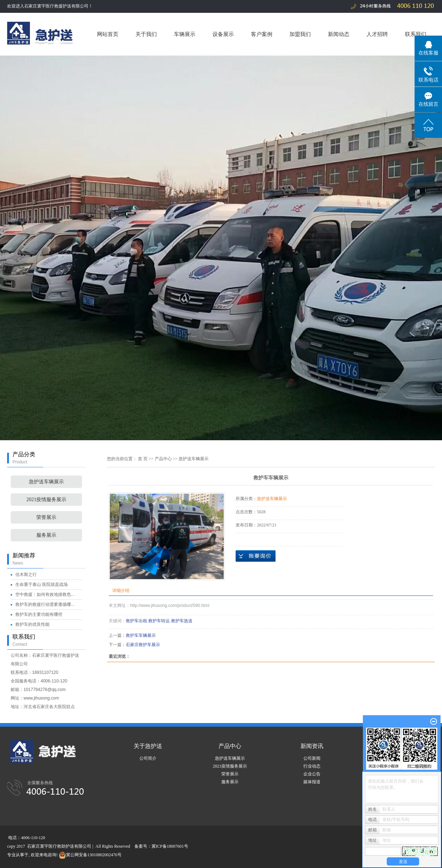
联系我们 (416, 34)
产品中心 (163, 459)
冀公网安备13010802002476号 (90, 855)
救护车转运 (159, 621)
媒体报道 (312, 782)
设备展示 (223, 34)
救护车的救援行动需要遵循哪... (45, 604)
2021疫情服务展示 (46, 500)
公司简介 (148, 758)
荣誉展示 (46, 517)
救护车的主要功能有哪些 (39, 614)
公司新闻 (312, 758)
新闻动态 (339, 34)
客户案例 (262, 34)
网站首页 (108, 34)
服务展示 (46, 535)
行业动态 (312, 766)
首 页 (143, 459)
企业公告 (312, 774)
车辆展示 (185, 34)
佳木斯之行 (26, 575)
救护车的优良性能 (32, 624)
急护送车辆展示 (46, 482)
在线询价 (256, 556)
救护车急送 (182, 621)
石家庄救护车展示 (143, 645)
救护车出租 (137, 621)
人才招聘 (377, 34)
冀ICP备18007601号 (170, 846)
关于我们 (146, 34)
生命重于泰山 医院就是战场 (42, 584)
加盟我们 (300, 34)
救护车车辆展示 (141, 635)
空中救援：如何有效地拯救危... (45, 594)
